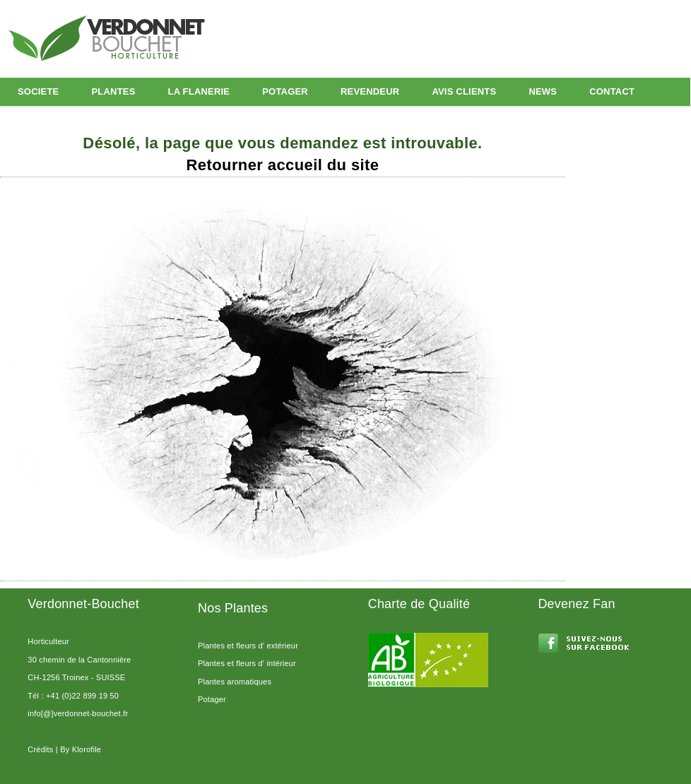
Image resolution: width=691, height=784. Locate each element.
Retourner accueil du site (283, 165)
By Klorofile (81, 749)
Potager (212, 699)
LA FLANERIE (199, 91)
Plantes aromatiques (235, 682)
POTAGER (285, 91)
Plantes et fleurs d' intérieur (247, 663)
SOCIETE (38, 91)
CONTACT (612, 91)
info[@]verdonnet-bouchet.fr (78, 713)
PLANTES (113, 91)
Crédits (40, 749)
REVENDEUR (370, 91)
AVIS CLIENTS (464, 91)
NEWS (543, 91)
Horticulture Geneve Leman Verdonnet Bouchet (138, 36)
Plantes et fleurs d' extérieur (248, 646)
